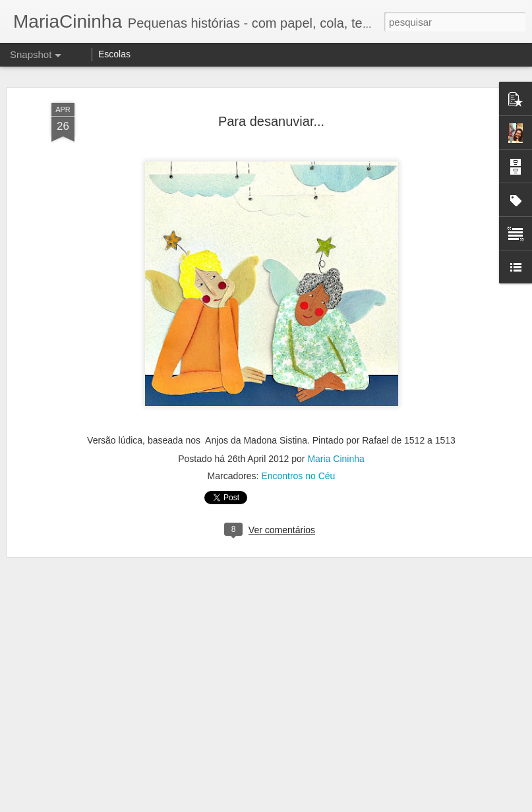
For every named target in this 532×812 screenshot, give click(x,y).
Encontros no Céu (298, 473)
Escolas (114, 54)
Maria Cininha (336, 456)
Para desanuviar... (271, 119)
